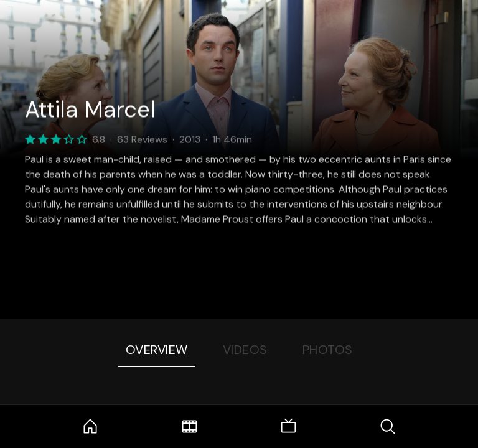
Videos (245, 350)
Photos (328, 350)
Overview (157, 350)
